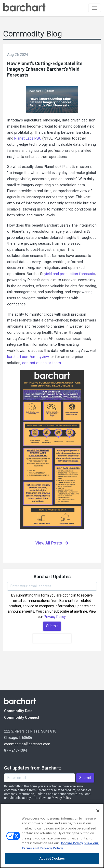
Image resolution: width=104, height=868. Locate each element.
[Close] (98, 811)
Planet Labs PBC (28, 138)
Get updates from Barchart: (32, 768)
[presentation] (52, 638)
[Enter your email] (52, 586)
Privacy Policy (55, 617)
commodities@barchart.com (27, 744)
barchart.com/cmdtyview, (28, 357)
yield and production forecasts (70, 274)
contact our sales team (42, 363)
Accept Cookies (52, 858)
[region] (52, 836)
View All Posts (52, 543)
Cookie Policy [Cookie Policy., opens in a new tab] (72, 843)
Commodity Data (22, 711)
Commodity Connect (28, 717)
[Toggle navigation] (95, 8)
